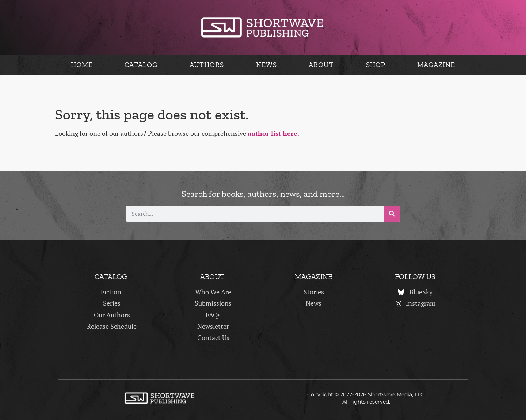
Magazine (436, 65)
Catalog (141, 65)
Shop (376, 65)
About (321, 65)
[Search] (392, 214)
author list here (272, 133)
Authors (207, 65)
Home (82, 65)
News (266, 65)
